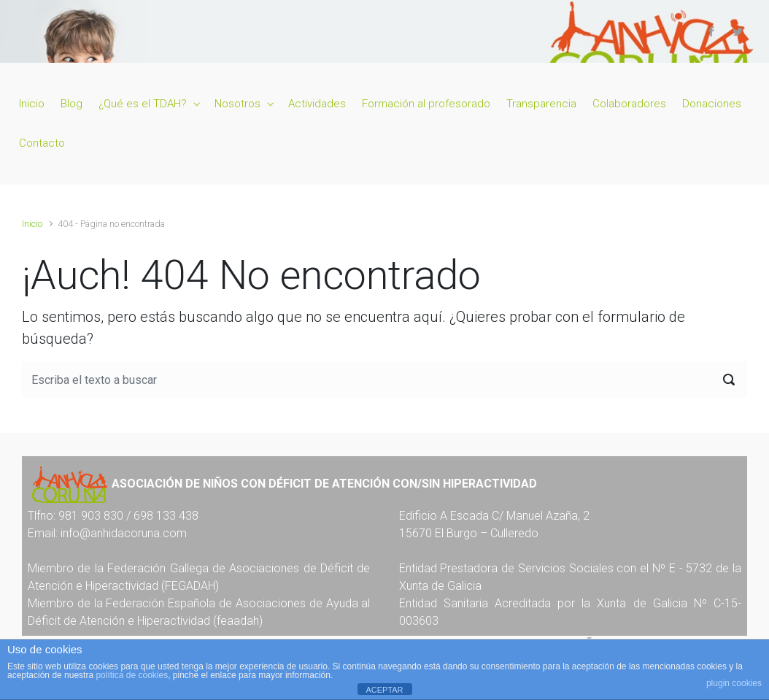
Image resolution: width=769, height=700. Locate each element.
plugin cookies (734, 683)
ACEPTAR (384, 690)
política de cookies (132, 675)
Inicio (32, 224)
